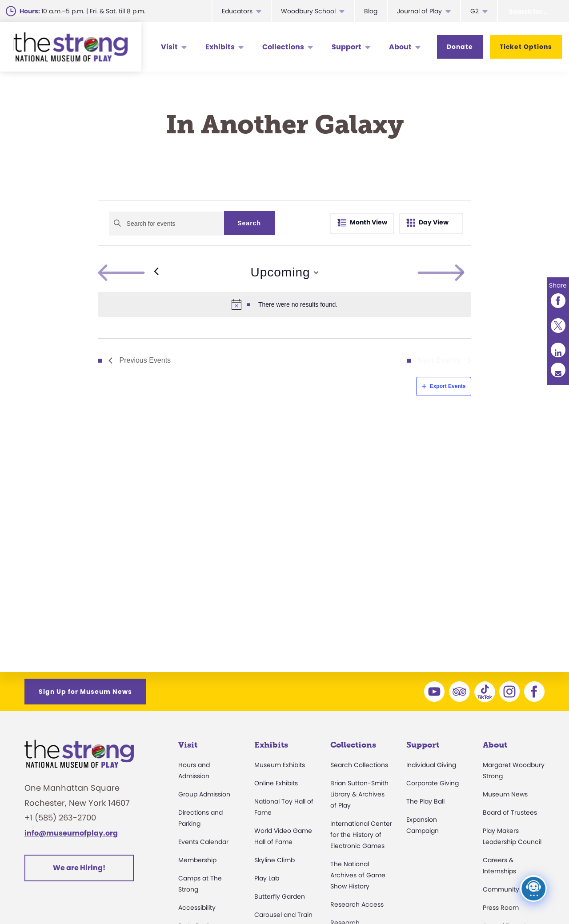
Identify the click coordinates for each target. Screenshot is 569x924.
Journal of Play (419, 11)
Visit (169, 47)
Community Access (513, 889)
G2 (475, 11)
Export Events (444, 386)
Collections (283, 47)
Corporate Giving (433, 783)
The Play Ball (425, 801)
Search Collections (359, 765)
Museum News (505, 794)
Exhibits (220, 47)
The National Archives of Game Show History (358, 875)
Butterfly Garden (280, 896)
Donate (460, 47)
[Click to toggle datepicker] (284, 272)
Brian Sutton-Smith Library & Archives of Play (359, 794)
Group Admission (204, 794)
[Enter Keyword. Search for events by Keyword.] (166, 224)
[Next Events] (462, 272)
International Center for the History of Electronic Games (361, 835)
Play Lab (267, 878)
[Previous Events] (128, 272)
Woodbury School (308, 11)
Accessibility (197, 908)
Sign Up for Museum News (85, 692)
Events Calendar (203, 842)
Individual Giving (431, 765)
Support (347, 47)
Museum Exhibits (280, 765)
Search (249, 223)
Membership (197, 860)
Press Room (501, 908)
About (400, 47)
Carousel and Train (283, 915)
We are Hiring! (79, 868)
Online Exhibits (276, 783)
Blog (371, 11)
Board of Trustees (510, 812)
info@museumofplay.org (71, 833)
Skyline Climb (274, 860)
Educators (237, 11)
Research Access (357, 904)
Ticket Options (526, 47)
